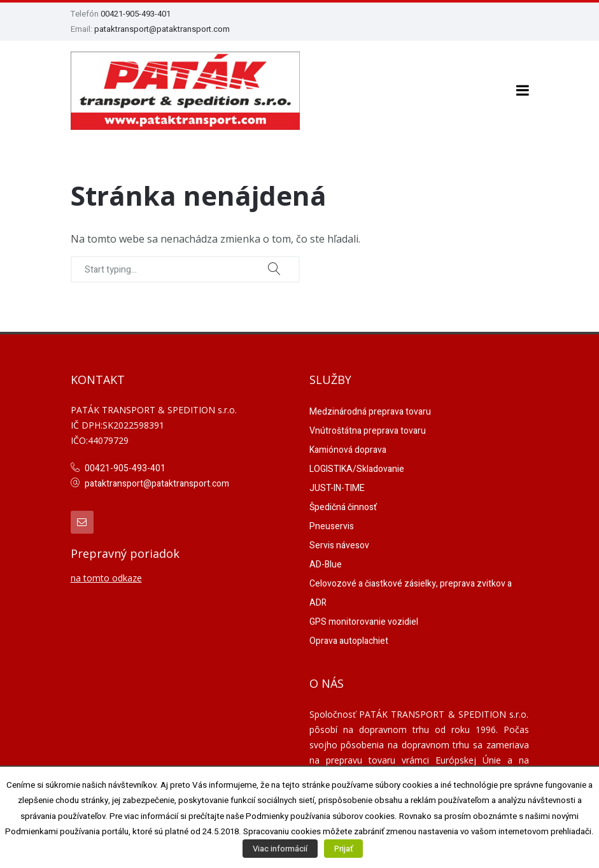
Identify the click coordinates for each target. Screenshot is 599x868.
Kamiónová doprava (348, 447)
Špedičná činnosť (343, 505)
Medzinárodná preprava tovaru (370, 409)
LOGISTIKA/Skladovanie (357, 466)
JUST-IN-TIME (337, 486)
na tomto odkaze (106, 575)
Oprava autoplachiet (349, 638)
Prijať (343, 849)
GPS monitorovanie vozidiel (364, 619)
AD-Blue (326, 562)
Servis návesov (339, 543)
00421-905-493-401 (136, 14)
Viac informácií (280, 849)
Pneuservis (332, 524)
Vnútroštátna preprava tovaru (368, 428)
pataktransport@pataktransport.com (162, 29)
